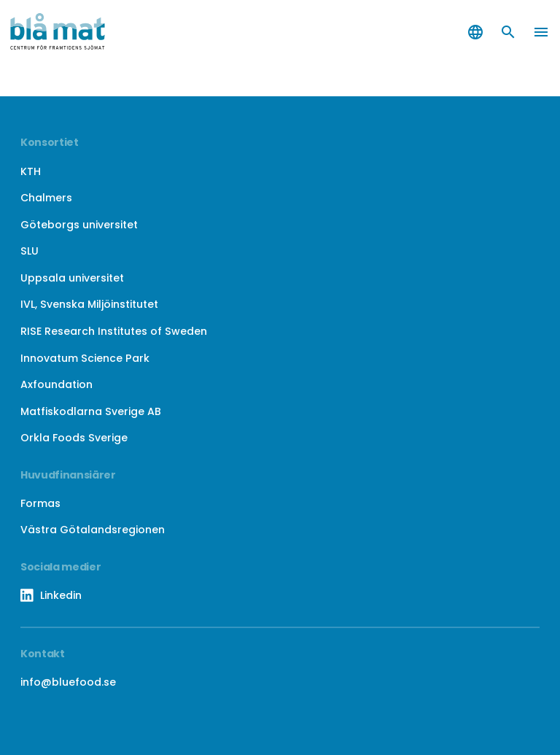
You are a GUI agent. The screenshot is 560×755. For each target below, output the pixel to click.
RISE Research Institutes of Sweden (114, 331)
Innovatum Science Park (85, 358)
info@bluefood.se (68, 682)
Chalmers (46, 198)
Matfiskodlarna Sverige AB (91, 411)
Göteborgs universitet (79, 225)
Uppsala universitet (72, 278)
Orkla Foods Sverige (74, 438)
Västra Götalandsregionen (93, 530)
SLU (30, 251)
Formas (40, 503)
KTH (31, 171)
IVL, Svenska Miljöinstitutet (89, 304)
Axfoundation (57, 384)
